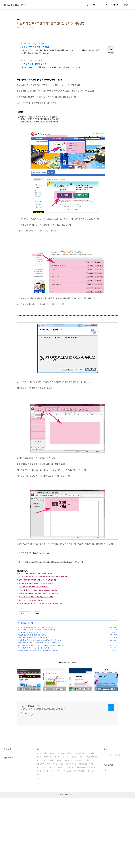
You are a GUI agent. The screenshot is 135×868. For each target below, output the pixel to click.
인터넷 (92, 823)
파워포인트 (90, 830)
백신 (46, 841)
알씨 (40, 827)
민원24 (61, 823)
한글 (62, 834)
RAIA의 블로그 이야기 (15, 5)
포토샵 (53, 837)
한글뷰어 (41, 834)
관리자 (75, 865)
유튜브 (60, 830)
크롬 (40, 841)
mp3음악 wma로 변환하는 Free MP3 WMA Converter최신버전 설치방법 (40, 681)
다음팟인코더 (43, 837)
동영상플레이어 (81, 823)
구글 (40, 830)
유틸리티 (69, 830)
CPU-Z (59, 841)
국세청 (57, 827)
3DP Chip (79, 830)
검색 (129, 825)
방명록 (126, 5)
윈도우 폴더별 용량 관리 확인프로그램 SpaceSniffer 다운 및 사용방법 (39, 676)
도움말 (82, 841)
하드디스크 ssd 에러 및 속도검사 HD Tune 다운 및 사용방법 (36, 663)
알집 (40, 844)
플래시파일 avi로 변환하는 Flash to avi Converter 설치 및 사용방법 (38, 686)
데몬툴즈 (75, 827)
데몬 (53, 830)
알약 (83, 827)
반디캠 (93, 837)
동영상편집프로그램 (87, 834)
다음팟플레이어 (70, 841)
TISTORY (68, 865)
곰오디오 (48, 827)
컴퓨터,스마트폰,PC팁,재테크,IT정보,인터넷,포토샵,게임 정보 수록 (44, 779)
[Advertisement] (67, 57)
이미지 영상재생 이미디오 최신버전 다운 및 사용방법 (34, 684)
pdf (49, 834)
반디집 (70, 823)
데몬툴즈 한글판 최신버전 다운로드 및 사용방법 (32, 671)
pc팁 (20, 659)
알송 (46, 830)
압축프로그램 (72, 834)
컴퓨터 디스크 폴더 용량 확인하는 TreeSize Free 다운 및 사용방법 (37, 679)
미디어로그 (105, 5)
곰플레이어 (63, 837)
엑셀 (55, 834)
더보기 (39, 848)
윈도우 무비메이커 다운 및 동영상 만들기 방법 (32, 668)
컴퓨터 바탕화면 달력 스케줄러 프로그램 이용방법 (33, 673)
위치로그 (116, 5)
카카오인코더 (92, 841)
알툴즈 (72, 837)
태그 (95, 5)
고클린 (53, 823)
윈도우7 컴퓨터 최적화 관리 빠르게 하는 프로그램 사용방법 (35, 666)
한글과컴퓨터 (92, 827)
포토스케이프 (43, 823)
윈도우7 (65, 827)
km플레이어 (83, 837)
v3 (52, 841)
